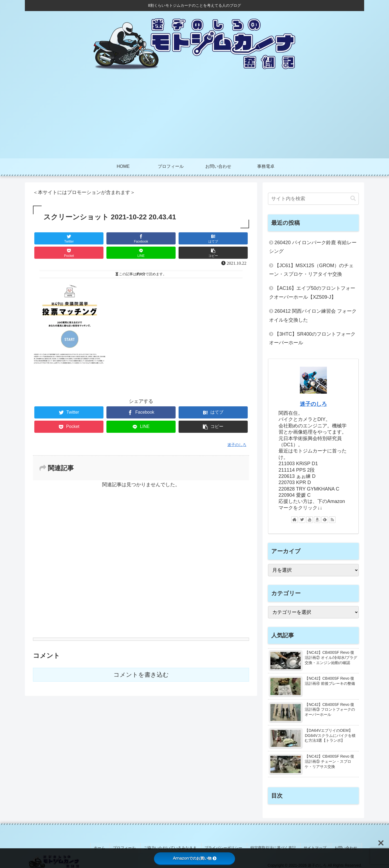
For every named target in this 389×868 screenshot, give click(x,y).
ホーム (115, 846)
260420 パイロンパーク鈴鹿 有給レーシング (313, 247)
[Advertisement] (194, 118)
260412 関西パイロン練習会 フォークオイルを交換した (313, 315)
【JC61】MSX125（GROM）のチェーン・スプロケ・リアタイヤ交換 (311, 270)
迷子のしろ (313, 404)
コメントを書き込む (141, 675)
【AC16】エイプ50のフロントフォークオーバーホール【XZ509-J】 (312, 292)
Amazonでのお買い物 (195, 858)
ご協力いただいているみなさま (181, 846)
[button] (353, 198)
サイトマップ (319, 846)
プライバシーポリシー (232, 846)
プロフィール (138, 846)
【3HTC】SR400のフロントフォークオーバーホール (312, 338)
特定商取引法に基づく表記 (280, 846)
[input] (313, 199)
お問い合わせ (348, 846)
